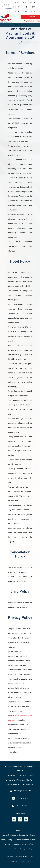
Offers (30, 844)
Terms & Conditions (12, 849)
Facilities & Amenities (21, 840)
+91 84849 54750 (17, 7)
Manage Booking (26, 849)
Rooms (4, 840)
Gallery (33, 840)
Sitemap (10, 857)
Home (18, 831)
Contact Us (16, 844)
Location (7, 844)
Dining (10, 840)
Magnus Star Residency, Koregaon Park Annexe (18, 835)
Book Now (31, 17)
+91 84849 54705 (25, 7)
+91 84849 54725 (33, 7)
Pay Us (24, 844)
